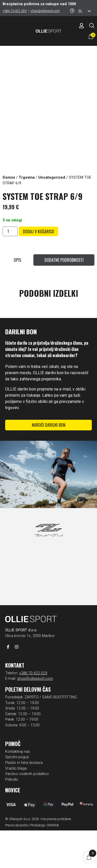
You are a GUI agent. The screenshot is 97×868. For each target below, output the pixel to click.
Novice (13, 828)
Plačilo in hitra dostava (24, 800)
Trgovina (27, 177)
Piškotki (12, 817)
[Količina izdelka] (10, 231)
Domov (9, 177)
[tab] (17, 260)
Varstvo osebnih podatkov (27, 811)
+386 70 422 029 (15, 11)
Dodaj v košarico (39, 232)
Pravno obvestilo (17, 863)
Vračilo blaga (16, 806)
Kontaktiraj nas (18, 789)
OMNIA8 (52, 863)
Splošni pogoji (17, 795)
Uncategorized (52, 177)
